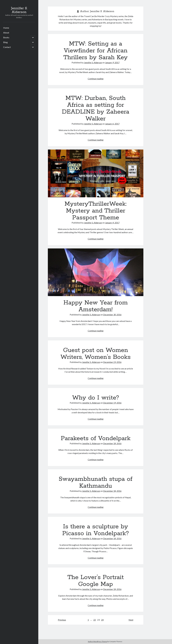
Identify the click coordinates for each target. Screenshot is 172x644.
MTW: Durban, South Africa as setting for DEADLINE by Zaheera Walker (96, 108)
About (6, 33)
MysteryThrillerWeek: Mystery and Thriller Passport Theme (96, 173)
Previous (62, 620)
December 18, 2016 (112, 443)
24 (102, 620)
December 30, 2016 (112, 315)
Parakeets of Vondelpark (96, 438)
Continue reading (96, 79)
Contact (7, 47)
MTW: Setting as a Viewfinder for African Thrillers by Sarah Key (96, 51)
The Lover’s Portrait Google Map (96, 581)
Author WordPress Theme (97, 642)
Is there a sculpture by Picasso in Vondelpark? (96, 530)
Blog (5, 42)
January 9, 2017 (112, 62)
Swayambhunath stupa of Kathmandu (96, 482)
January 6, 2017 (112, 124)
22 (95, 620)
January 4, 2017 (112, 223)
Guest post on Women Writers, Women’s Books (96, 354)
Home (6, 28)
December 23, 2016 (112, 362)
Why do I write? (96, 398)
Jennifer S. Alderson (19, 10)
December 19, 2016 (112, 403)
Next (131, 620)
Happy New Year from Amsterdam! (96, 272)
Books (6, 37)
